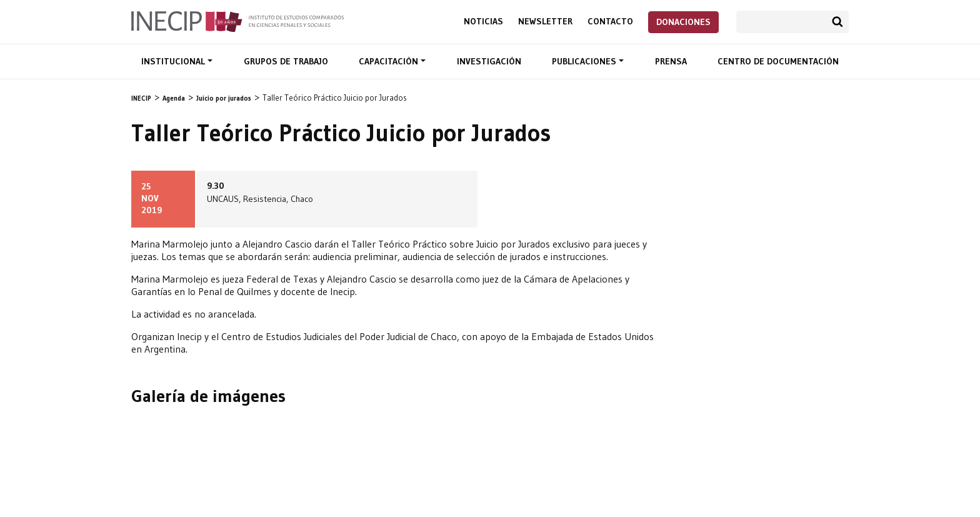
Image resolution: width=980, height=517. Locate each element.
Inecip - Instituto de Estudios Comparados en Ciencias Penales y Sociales (237, 21)
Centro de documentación (778, 61)
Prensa (671, 61)
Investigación (489, 61)
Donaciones (683, 22)
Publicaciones (585, 61)
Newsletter (545, 22)
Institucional (174, 61)
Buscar (837, 22)
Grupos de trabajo (286, 61)
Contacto (610, 22)
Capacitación (390, 61)
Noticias (483, 22)
